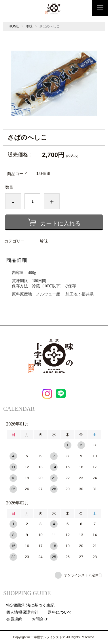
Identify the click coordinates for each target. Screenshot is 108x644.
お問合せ (40, 619)
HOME (14, 26)
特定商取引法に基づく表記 (30, 605)
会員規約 (14, 619)
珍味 (29, 26)
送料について (60, 612)
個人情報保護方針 (22, 612)
